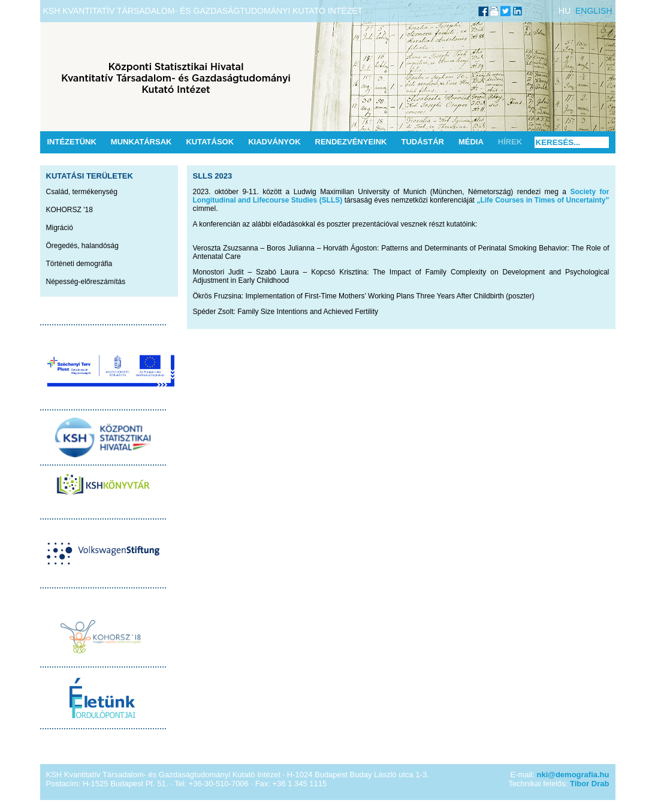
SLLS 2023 (213, 176)
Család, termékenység (82, 192)
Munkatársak (141, 142)
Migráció (60, 228)
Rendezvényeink (351, 142)
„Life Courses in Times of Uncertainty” (543, 200)
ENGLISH (594, 11)
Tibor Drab (590, 784)
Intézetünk (72, 142)
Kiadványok (274, 142)
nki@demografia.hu (573, 775)
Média (471, 142)
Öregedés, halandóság (82, 246)
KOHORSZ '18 (70, 210)
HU (565, 11)
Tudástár (422, 142)
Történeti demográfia (79, 264)
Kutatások (210, 142)
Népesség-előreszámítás (86, 282)
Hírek (510, 142)
